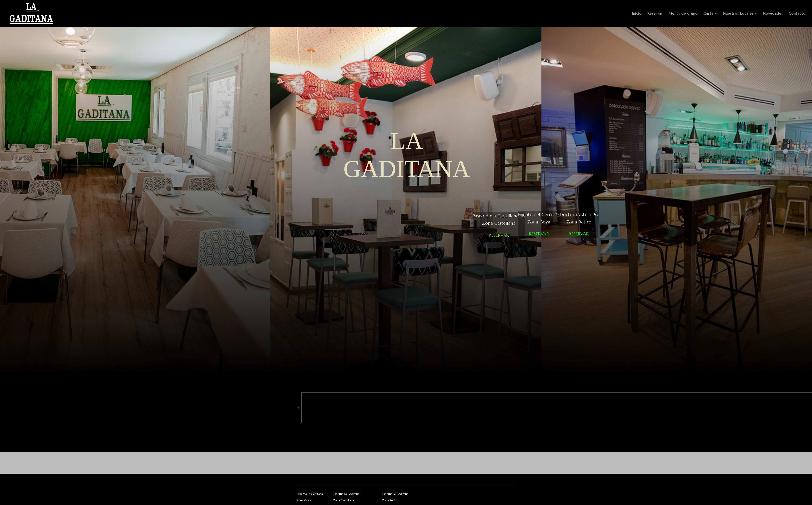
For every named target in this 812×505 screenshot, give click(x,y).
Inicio (637, 14)
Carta (708, 14)
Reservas (655, 14)
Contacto (797, 14)
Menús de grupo (683, 14)
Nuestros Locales (738, 14)
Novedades (773, 14)
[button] (298, 408)
